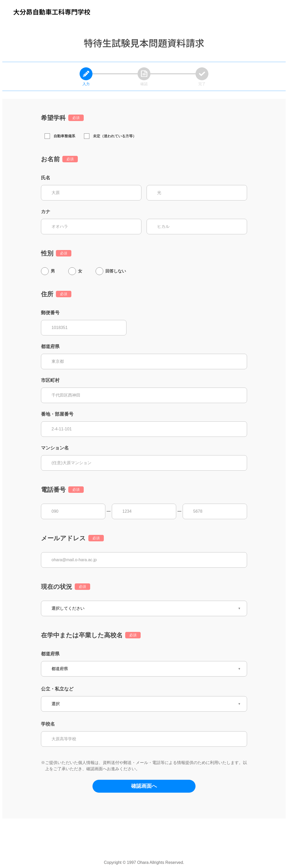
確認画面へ (144, 786)
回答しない (116, 271)
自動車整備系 (60, 136)
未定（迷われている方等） (110, 136)
